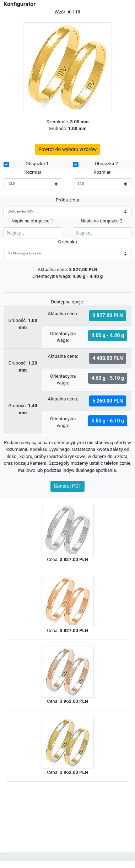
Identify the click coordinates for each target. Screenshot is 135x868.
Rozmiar (33, 172)
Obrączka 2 (106, 164)
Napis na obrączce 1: (33, 221)
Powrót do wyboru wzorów (68, 149)
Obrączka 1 (37, 164)
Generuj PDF (67, 486)
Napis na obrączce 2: (102, 221)
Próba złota (67, 200)
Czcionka (67, 242)
